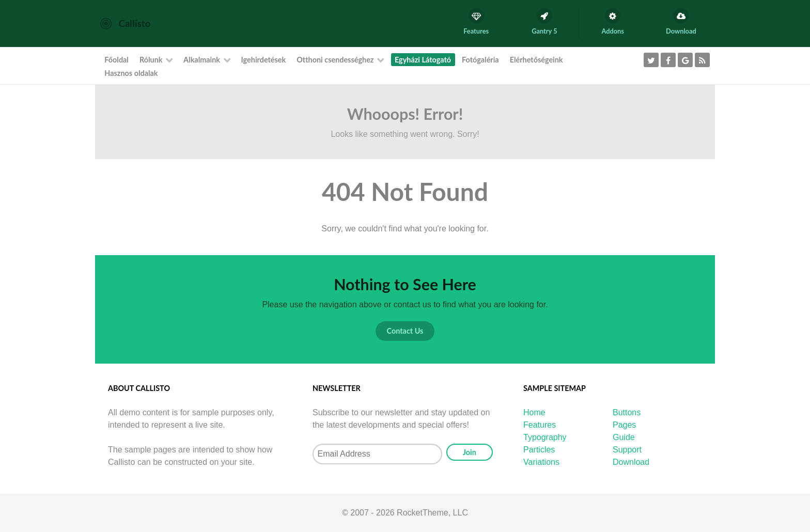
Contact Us (405, 331)
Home (534, 412)
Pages (624, 425)
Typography (545, 437)
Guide (624, 437)
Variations (541, 462)
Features (540, 425)
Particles (539, 450)
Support (627, 450)
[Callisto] (125, 23)
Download (631, 462)
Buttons (627, 412)
